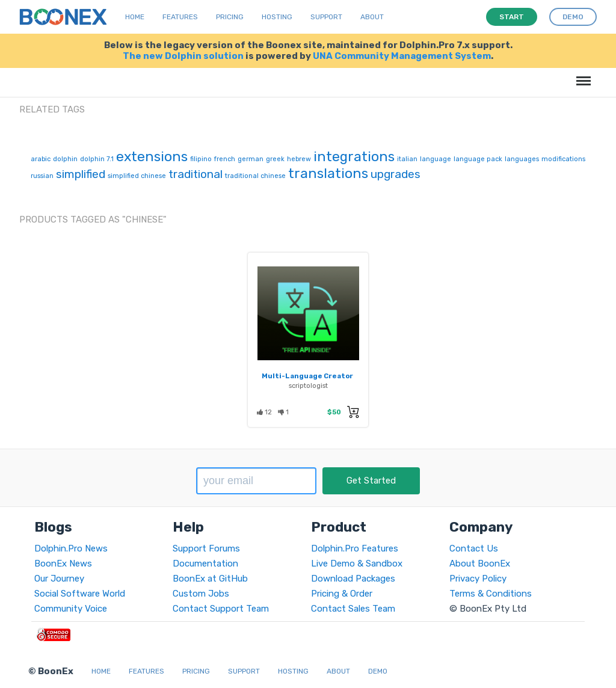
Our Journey (59, 579)
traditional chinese (255, 176)
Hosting (277, 17)
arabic (41, 159)
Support (326, 17)
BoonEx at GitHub (210, 579)
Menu (581, 75)
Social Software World (80, 594)
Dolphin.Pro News (71, 548)
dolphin (65, 159)
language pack (478, 159)
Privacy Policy (478, 579)
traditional (196, 174)
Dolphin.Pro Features (355, 548)
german (251, 159)
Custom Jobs (201, 594)
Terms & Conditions (491, 594)
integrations (354, 156)
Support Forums (206, 548)
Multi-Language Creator (307, 376)
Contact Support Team (221, 609)
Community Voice (71, 609)
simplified (81, 174)
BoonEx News (63, 564)
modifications (563, 159)
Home (135, 17)
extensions (152, 156)
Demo (378, 671)
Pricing (230, 17)
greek (275, 159)
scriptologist (308, 385)
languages (522, 159)
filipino (201, 159)
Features (180, 17)
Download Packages (353, 579)
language (436, 159)
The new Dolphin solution (183, 56)
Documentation (205, 564)
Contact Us (474, 548)
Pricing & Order (342, 594)
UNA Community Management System (402, 56)
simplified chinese (137, 176)
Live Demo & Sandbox (357, 564)
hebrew (299, 159)
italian (407, 159)
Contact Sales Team (353, 609)
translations (328, 173)
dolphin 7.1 (97, 159)
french (225, 159)
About (372, 17)
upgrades (396, 174)
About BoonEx (480, 564)
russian (42, 176)
